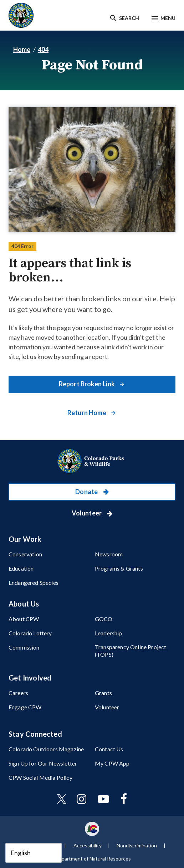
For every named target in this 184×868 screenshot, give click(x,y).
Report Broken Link (87, 384)
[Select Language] (34, 853)
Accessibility (88, 845)
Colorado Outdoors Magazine (46, 749)
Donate (87, 492)
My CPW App (112, 763)
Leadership (109, 633)
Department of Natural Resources (93, 859)
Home (22, 49)
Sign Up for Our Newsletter (43, 763)
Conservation (25, 554)
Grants (103, 693)
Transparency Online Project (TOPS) (131, 651)
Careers (18, 693)
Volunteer (87, 513)
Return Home (87, 413)
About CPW (24, 619)
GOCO (104, 619)
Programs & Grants (119, 568)
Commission (24, 647)
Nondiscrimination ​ (137, 845)
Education (21, 568)
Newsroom (109, 554)
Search (129, 18)
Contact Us (109, 749)
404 (43, 49)
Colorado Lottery (30, 633)
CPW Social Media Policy (40, 777)
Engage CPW (25, 707)
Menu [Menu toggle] (168, 18)
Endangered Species (34, 583)
